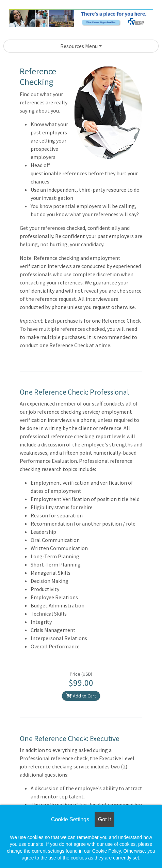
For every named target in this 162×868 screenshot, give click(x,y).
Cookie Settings (70, 819)
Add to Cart (81, 696)
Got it (104, 819)
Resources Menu (79, 46)
